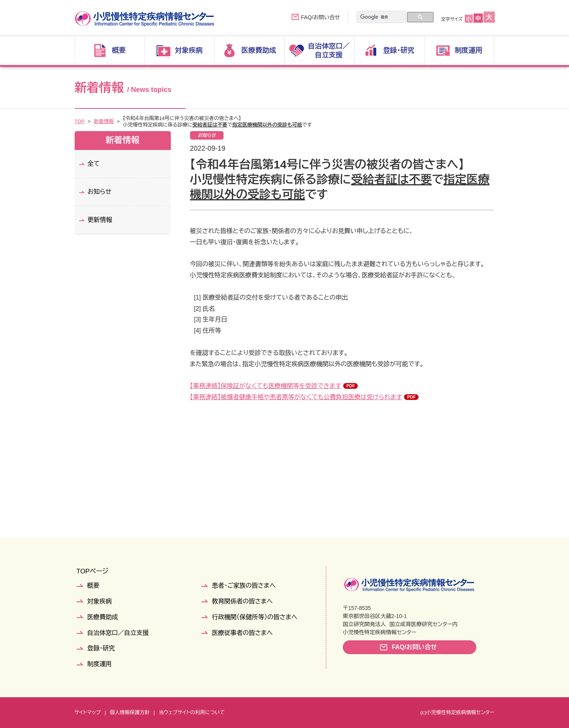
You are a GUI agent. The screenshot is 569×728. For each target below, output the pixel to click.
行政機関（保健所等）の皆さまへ (255, 617)
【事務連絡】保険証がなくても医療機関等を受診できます (266, 386)
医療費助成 (103, 617)
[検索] (376, 17)
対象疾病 (100, 601)
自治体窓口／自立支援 (118, 633)
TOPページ (93, 571)
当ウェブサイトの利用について (192, 712)
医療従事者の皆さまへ (242, 633)
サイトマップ (88, 712)
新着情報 (104, 121)
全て (94, 164)
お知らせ (100, 192)
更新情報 (100, 220)
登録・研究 (101, 648)
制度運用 (100, 664)
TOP (80, 121)
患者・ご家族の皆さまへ (244, 586)
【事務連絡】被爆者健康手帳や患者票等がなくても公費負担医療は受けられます (296, 397)
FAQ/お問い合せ (320, 17)
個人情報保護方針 (130, 712)
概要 (93, 586)
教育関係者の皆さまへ (242, 601)
